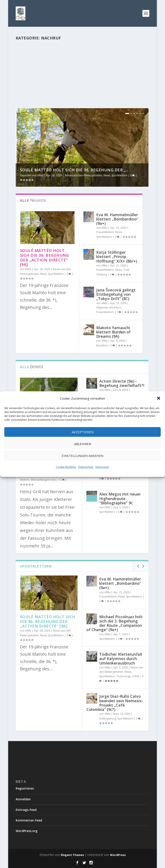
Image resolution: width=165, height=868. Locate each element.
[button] (159, 398)
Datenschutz (86, 467)
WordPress (118, 855)
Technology (124, 676)
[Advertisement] (82, 77)
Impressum (102, 467)
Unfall (135, 676)
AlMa (40, 175)
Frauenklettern (105, 232)
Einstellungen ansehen (82, 456)
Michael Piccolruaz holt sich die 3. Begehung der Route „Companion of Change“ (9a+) (115, 623)
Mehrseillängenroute (43, 480)
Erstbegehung (108, 719)
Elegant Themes (72, 855)
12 (62, 480)
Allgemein (102, 307)
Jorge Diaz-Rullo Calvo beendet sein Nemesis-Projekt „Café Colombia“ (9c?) (115, 703)
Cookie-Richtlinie (66, 467)
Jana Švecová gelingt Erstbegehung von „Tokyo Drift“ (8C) (116, 294)
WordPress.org (27, 831)
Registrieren (25, 788)
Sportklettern (119, 175)
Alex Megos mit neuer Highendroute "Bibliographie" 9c (120, 499)
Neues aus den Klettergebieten (84, 175)
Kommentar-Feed (29, 820)
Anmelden (23, 799)
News (107, 175)
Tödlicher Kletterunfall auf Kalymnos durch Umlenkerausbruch (121, 658)
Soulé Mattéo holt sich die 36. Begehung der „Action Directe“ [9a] (44, 257)
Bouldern (115, 307)
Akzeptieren (83, 432)
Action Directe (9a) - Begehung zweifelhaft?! (122, 383)
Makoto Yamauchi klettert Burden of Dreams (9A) (113, 332)
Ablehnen (83, 444)
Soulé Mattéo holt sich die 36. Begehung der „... (74, 170)
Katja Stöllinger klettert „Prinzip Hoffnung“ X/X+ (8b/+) (117, 256)
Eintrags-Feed (26, 810)
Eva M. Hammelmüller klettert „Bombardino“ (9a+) (117, 219)
